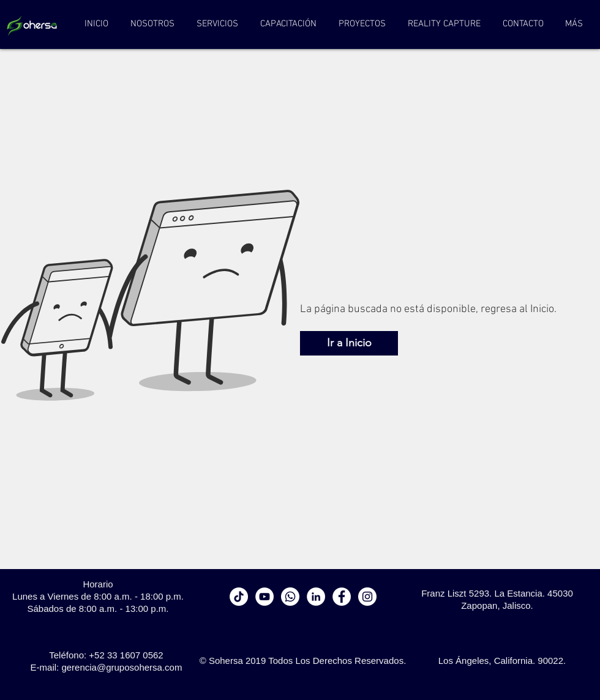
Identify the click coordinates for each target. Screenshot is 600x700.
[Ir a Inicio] (349, 343)
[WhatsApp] (290, 597)
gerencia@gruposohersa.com (122, 667)
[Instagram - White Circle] (367, 597)
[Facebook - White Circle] (342, 597)
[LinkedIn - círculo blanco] (316, 597)
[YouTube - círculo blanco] (264, 597)
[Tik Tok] (239, 597)
